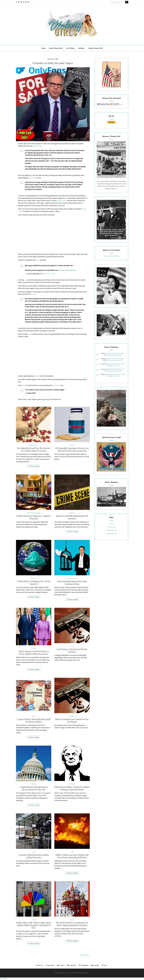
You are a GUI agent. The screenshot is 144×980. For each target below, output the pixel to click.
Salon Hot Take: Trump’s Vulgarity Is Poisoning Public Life (113, 360)
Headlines (72, 513)
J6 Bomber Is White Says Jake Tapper (53, 63)
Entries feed (111, 527)
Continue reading (34, 466)
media (72, 646)
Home (43, 48)
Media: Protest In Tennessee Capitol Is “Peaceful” (34, 517)
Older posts (85, 955)
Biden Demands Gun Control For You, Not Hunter (72, 720)
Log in (112, 524)
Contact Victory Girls (96, 48)
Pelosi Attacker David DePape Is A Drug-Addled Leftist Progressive (34, 653)
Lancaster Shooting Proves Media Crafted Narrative (34, 856)
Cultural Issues (34, 445)
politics (72, 445)
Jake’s (38, 260)
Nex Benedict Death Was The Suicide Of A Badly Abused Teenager (34, 449)
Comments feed (111, 530)
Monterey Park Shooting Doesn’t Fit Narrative (72, 517)
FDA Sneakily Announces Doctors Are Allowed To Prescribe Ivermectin (72, 449)
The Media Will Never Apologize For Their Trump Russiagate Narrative (72, 924)
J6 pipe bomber (62, 201)
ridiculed (37, 376)
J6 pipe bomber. (38, 146)
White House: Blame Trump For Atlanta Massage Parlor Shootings (72, 788)
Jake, (24, 385)
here (116, 188)
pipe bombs (32, 178)
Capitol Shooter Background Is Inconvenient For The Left (34, 788)
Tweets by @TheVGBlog (111, 256)
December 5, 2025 (49, 274)
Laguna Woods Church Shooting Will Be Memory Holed (34, 720)
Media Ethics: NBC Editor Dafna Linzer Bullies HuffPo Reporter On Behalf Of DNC (34, 925)
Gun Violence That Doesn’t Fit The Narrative (72, 651)
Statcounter (4, 979)
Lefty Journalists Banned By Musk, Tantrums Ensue (72, 583)
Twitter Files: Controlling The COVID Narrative (34, 583)
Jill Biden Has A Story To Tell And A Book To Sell (116, 365)
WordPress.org (112, 534)
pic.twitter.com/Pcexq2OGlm (67, 270)
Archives (81, 48)
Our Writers (70, 48)
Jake (26, 280)
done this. (34, 294)
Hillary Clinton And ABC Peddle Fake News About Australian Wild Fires (72, 856)
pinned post (56, 385)
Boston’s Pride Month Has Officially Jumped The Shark (114, 354)
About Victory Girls (56, 48)
